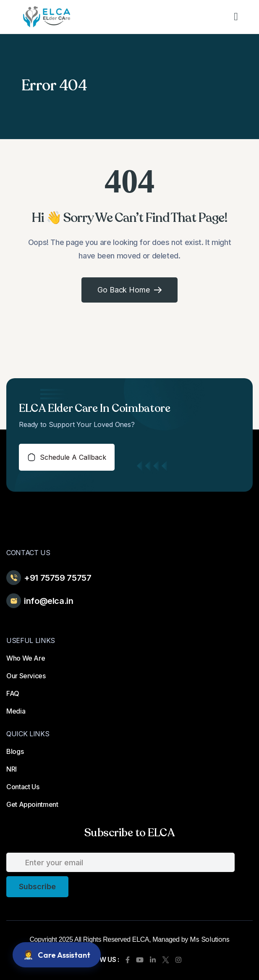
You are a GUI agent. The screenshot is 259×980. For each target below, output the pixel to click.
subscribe (37, 886)
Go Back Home (130, 290)
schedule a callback (67, 457)
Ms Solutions (210, 939)
